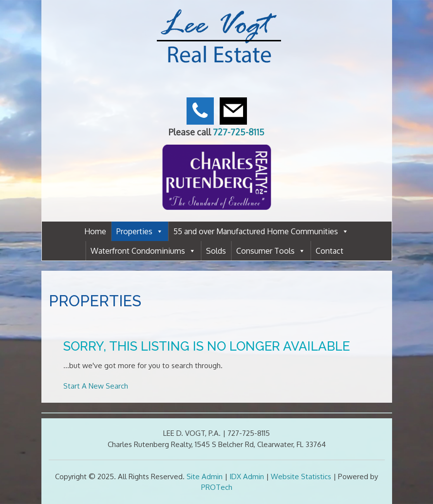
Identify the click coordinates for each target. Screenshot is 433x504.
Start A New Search (96, 386)
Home (95, 231)
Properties (140, 231)
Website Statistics (301, 476)
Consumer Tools (271, 251)
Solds (216, 251)
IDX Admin (247, 476)
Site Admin (205, 476)
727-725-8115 (239, 132)
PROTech (217, 487)
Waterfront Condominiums (143, 251)
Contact (329, 251)
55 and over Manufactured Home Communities (261, 231)
